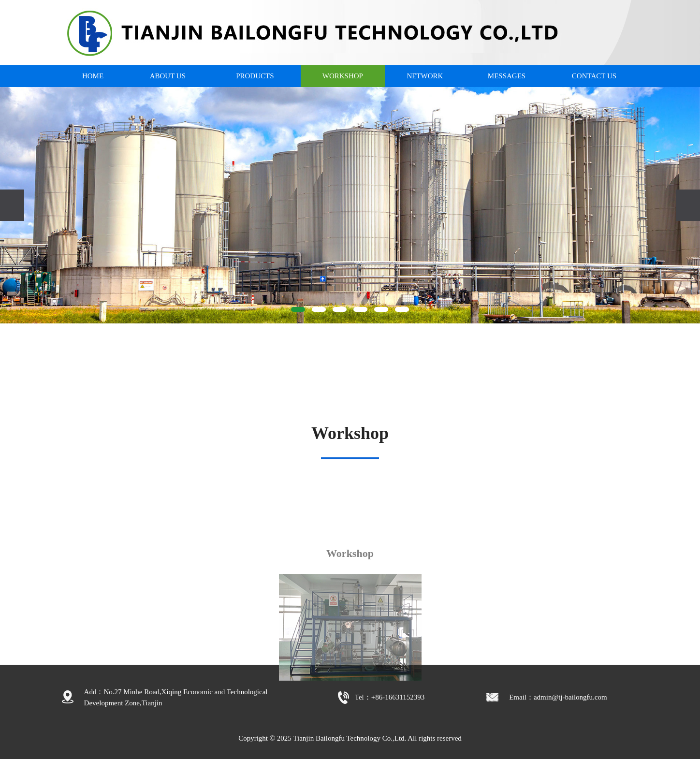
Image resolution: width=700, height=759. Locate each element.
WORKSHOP (343, 76)
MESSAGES (507, 76)
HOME (93, 76)
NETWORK (425, 76)
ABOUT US (168, 76)
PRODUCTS (255, 76)
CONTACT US (594, 76)
